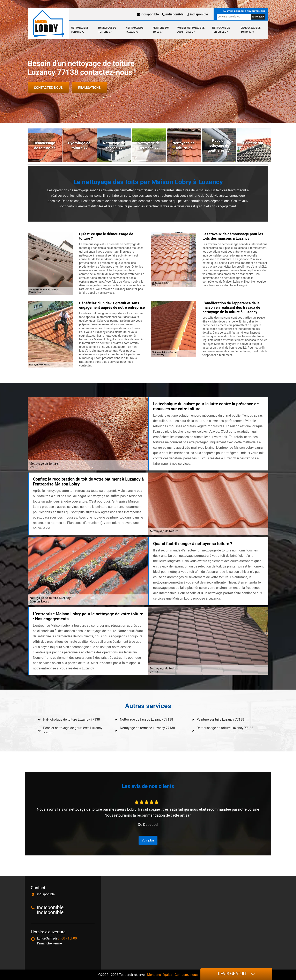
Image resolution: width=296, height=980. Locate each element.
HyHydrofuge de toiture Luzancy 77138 (72, 719)
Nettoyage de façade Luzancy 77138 (146, 719)
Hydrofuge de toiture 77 (107, 30)
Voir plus (148, 840)
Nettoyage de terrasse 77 (221, 30)
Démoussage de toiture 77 (251, 30)
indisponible (148, 14)
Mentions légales (160, 975)
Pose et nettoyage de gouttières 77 (190, 30)
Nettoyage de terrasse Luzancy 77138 (147, 728)
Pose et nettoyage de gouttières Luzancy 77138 (73, 731)
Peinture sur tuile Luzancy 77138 (220, 719)
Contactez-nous (48, 88)
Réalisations (89, 88)
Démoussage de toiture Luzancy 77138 (225, 728)
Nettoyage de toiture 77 (80, 30)
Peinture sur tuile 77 (161, 30)
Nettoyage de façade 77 (135, 30)
